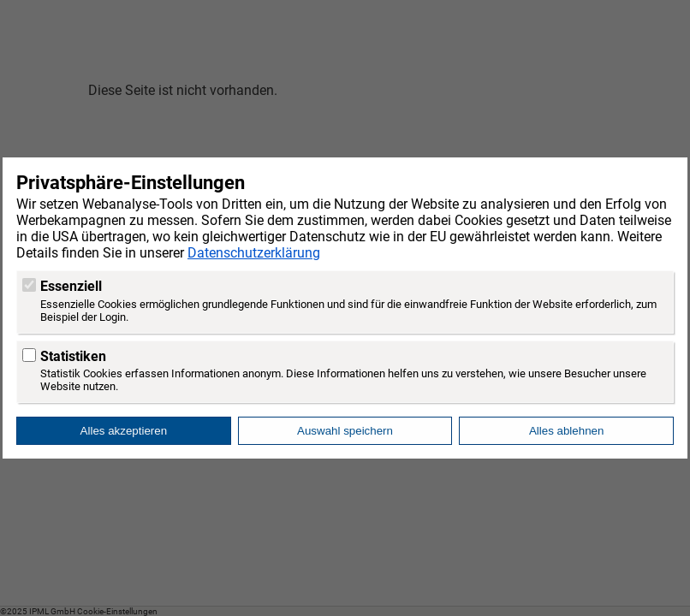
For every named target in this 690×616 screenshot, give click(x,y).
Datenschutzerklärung (254, 253)
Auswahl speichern (345, 431)
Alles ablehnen (566, 431)
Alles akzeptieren (124, 431)
